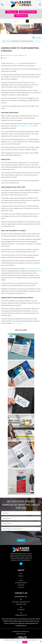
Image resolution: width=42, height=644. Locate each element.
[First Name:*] (21, 514)
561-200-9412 (21, 610)
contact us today (16, 324)
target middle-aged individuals (26, 126)
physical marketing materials (32, 269)
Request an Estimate (28, 12)
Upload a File (11, 12)
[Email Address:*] (21, 519)
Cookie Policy (18, 642)
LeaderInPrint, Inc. (23, 56)
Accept (25, 642)
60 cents (16, 64)
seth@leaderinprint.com (21, 616)
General (5, 59)
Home (4, 42)
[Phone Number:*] (21, 524)
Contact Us (21, 16)
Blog (8, 42)
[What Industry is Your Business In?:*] (21, 529)
